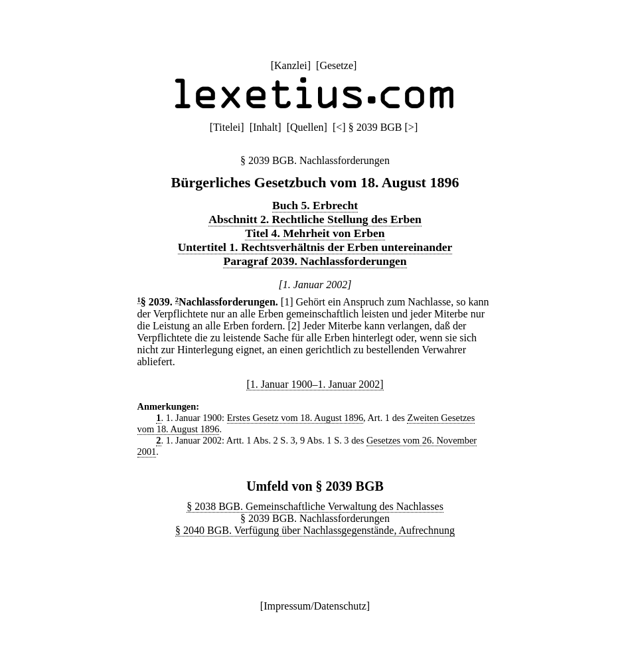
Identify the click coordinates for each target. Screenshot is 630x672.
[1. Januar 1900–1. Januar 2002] (315, 384)
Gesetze (336, 65)
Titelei (227, 127)
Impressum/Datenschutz (315, 606)
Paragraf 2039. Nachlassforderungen (315, 261)
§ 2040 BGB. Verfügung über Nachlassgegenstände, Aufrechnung (315, 530)
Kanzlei (291, 65)
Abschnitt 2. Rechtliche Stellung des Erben (315, 219)
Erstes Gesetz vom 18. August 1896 (295, 418)
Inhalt (265, 127)
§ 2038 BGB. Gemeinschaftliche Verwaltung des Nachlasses (315, 506)
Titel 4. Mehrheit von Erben (315, 233)
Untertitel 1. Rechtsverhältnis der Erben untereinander (315, 247)
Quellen (307, 127)
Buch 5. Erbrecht (315, 205)
